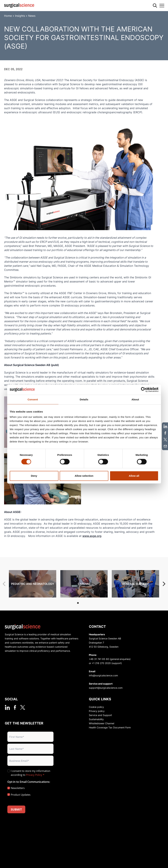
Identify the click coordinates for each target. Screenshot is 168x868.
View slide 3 (87, 603)
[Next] (164, 584)
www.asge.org (92, 536)
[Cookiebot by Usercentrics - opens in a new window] (143, 390)
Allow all (134, 476)
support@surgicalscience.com (106, 688)
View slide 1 (78, 603)
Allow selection (84, 476)
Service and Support (100, 715)
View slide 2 (82, 603)
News (32, 16)
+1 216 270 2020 (101, 663)
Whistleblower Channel (102, 723)
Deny (34, 476)
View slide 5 (96, 603)
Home (8, 16)
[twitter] (23, 707)
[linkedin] (7, 707)
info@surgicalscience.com (103, 675)
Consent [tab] (33, 399)
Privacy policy (97, 711)
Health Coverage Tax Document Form (110, 727)
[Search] (155, 6)
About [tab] (135, 399)
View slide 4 (91, 603)
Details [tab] (84, 399)
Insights (20, 16)
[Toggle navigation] (162, 5)
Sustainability (96, 719)
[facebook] (15, 707)
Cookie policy (96, 707)
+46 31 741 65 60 (99, 659)
